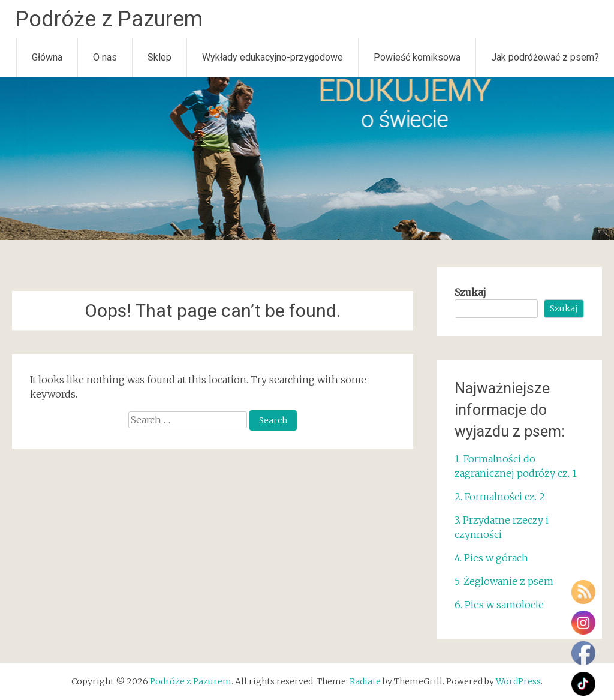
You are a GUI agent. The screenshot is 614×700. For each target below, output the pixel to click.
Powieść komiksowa (417, 57)
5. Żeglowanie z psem (504, 581)
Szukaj (470, 292)
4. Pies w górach (491, 558)
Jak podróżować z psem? (545, 57)
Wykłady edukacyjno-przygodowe (273, 57)
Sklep (159, 57)
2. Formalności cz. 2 (501, 497)
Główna (47, 57)
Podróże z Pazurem (109, 19)
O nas (105, 57)
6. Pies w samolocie (499, 605)
